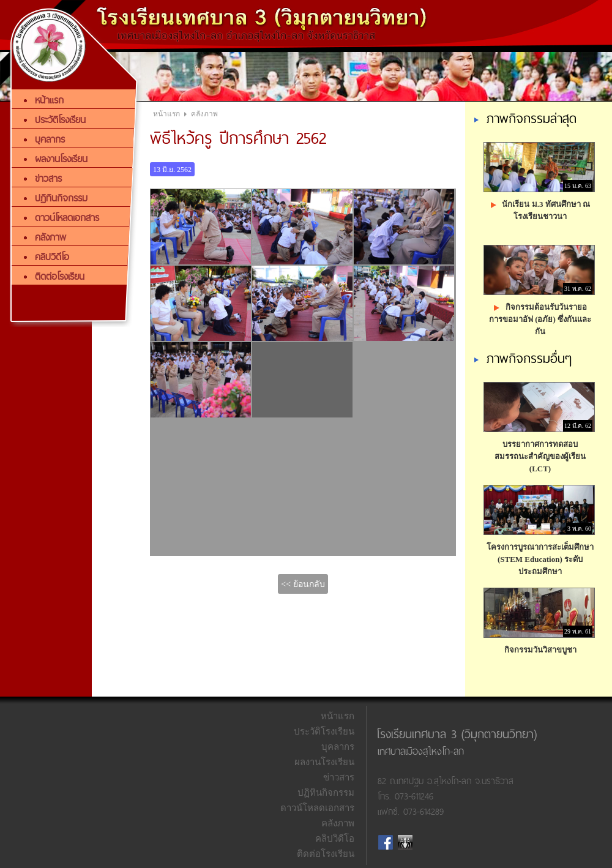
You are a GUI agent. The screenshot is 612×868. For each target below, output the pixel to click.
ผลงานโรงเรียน (324, 762)
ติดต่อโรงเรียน (326, 854)
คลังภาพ (204, 114)
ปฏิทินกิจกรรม (326, 793)
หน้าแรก (166, 114)
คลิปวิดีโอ (335, 839)
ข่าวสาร (339, 777)
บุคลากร (338, 747)
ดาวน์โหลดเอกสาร (317, 808)
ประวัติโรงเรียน (324, 731)
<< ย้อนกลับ (303, 584)
